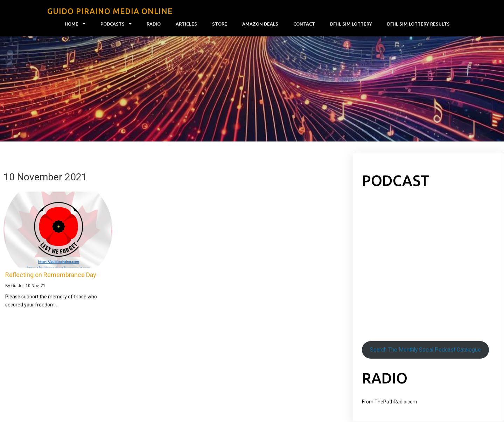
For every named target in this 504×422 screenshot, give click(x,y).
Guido (17, 286)
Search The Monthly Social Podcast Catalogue (425, 350)
